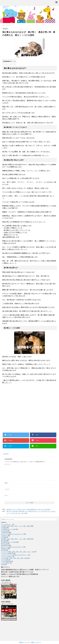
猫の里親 (4, 550)
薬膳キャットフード (25, 642)
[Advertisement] (29, 411)
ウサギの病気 (5, 560)
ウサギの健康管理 (6, 561)
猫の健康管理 (5, 545)
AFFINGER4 (40, 633)
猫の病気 (4, 541)
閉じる (13, 61)
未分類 (3, 565)
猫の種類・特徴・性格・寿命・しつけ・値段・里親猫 (16, 539)
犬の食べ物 (4, 531)
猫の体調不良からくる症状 (9, 542)
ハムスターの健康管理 (7, 553)
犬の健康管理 (5, 533)
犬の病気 (4, 528)
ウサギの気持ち (5, 563)
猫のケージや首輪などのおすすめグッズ (12, 547)
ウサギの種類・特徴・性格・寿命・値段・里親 (14, 558)
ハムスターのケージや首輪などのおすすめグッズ (15, 555)
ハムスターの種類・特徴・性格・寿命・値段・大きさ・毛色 (18, 552)
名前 (6, 483)
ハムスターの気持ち (7, 557)
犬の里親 (4, 537)
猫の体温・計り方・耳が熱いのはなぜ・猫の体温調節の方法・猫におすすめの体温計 (28, 509)
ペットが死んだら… (7, 524)
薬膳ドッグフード (36, 642)
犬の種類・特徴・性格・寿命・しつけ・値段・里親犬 (16, 526)
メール (7, 489)
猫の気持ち (6, 454)
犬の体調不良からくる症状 (9, 529)
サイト (6, 495)
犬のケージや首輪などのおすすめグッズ (12, 534)
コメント (7, 464)
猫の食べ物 (4, 544)
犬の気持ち (4, 536)
